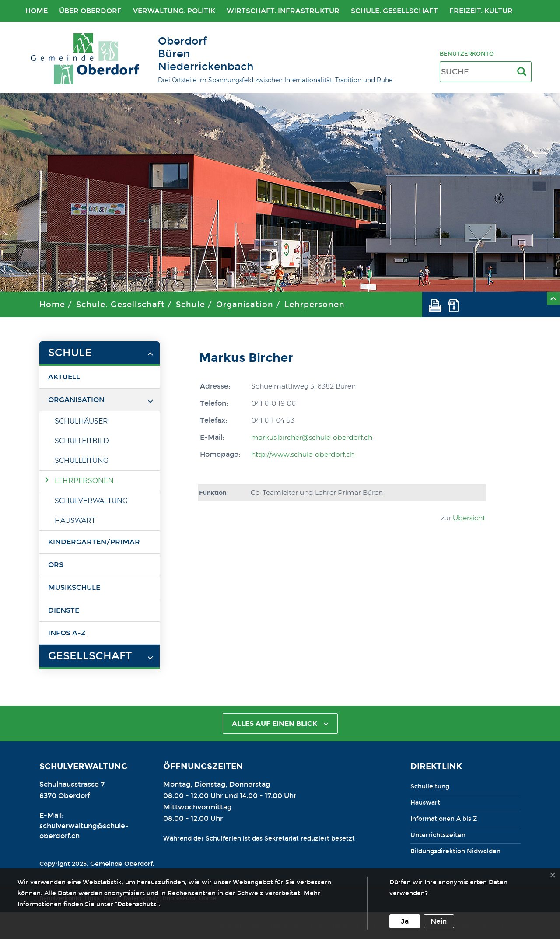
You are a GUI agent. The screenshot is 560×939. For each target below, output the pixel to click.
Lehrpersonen (315, 305)
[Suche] (523, 72)
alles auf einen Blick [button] (280, 724)
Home (37, 11)
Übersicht (469, 518)
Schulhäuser (81, 421)
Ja (405, 921)
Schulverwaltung (91, 501)
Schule (191, 305)
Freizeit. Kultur (481, 11)
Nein (439, 921)
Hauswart (75, 520)
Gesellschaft (90, 656)
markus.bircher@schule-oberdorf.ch (312, 437)
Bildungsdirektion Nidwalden (455, 851)
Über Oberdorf (90, 11)
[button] (438, 305)
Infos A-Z (67, 633)
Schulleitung (82, 461)
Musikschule (74, 587)
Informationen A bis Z (444, 819)
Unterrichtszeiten (438, 835)
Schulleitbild (82, 441)
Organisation (245, 305)
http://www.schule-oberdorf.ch (303, 454)
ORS (56, 565)
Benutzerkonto (467, 54)
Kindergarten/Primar (94, 542)
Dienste (64, 610)
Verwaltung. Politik (174, 11)
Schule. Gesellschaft (394, 11)
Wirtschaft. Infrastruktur (283, 11)
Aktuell (64, 377)
